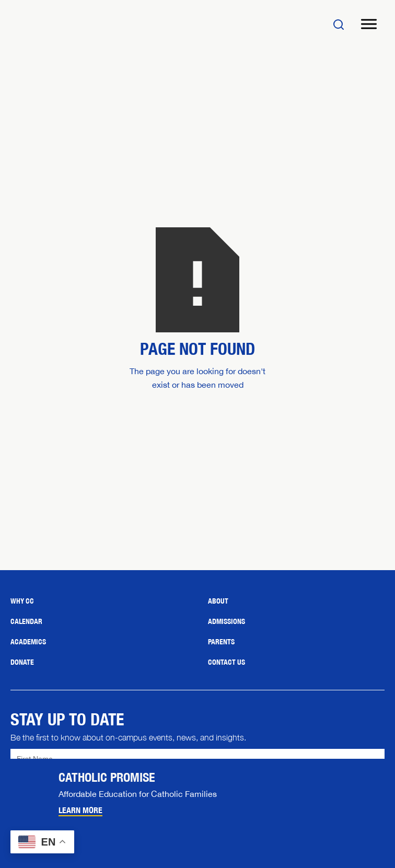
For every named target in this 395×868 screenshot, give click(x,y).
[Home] (73, 24)
